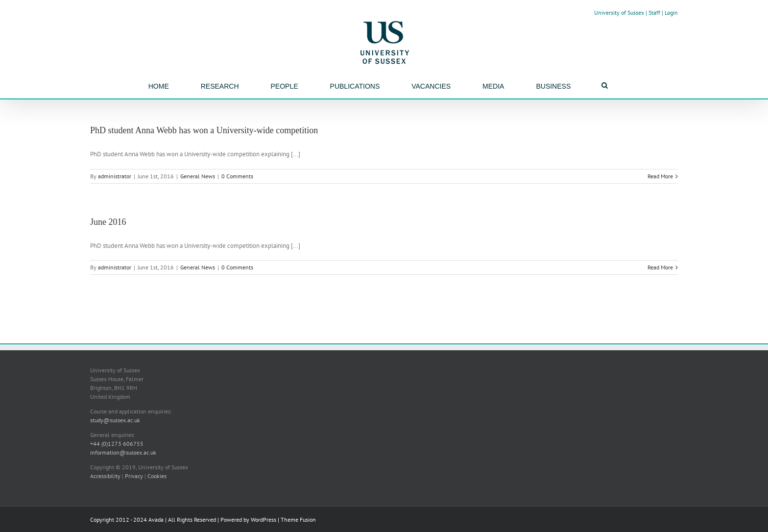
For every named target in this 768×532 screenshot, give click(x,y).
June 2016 (108, 222)
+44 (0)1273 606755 (117, 444)
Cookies (157, 476)
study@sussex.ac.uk (115, 420)
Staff (654, 12)
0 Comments (237, 176)
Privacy (134, 476)
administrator (115, 176)
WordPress (264, 520)
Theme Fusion (298, 520)
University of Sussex (619, 12)
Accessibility (105, 476)
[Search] (605, 85)
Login (671, 12)
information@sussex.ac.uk (123, 452)
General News (198, 176)
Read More (660, 176)
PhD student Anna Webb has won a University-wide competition (204, 130)
